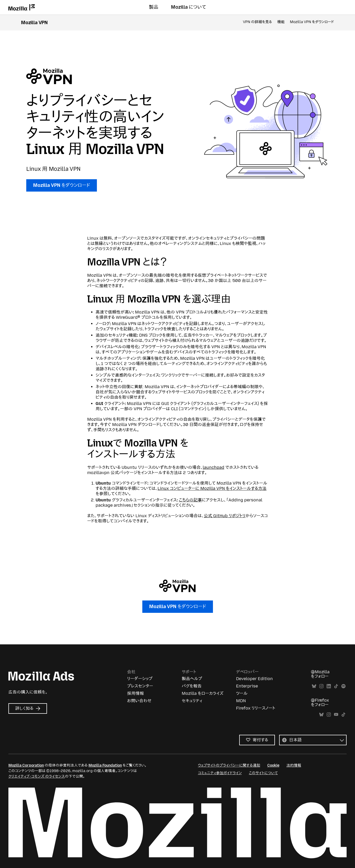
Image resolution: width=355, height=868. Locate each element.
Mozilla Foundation (105, 765)
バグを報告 (192, 686)
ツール (242, 693)
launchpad (213, 467)
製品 (154, 7)
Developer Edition (254, 679)
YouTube (336, 715)
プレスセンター (140, 686)
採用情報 (135, 693)
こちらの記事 (190, 500)
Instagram (321, 686)
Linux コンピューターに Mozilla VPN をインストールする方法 (212, 488)
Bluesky (314, 686)
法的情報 (294, 765)
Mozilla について (189, 7)
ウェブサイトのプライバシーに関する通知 (229, 765)
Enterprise (247, 686)
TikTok (336, 686)
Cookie (273, 765)
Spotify (343, 686)
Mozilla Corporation (26, 765)
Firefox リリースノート (256, 708)
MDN (241, 701)
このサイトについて (263, 773)
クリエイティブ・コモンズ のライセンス (37, 776)
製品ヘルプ (192, 679)
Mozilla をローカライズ (203, 693)
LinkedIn (329, 686)
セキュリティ (192, 701)
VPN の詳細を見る (257, 22)
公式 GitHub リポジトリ (225, 516)
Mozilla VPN (34, 23)
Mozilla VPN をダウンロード (312, 22)
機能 (281, 22)
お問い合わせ (139, 701)
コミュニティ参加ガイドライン (220, 773)
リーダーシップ (140, 679)
